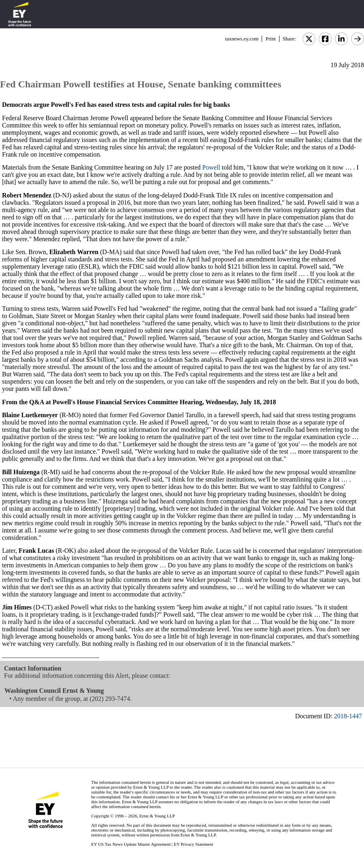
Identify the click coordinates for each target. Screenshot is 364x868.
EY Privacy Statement (194, 844)
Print (270, 39)
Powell (211, 167)
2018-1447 (348, 716)
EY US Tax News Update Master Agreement (131, 844)
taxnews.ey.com (242, 39)
